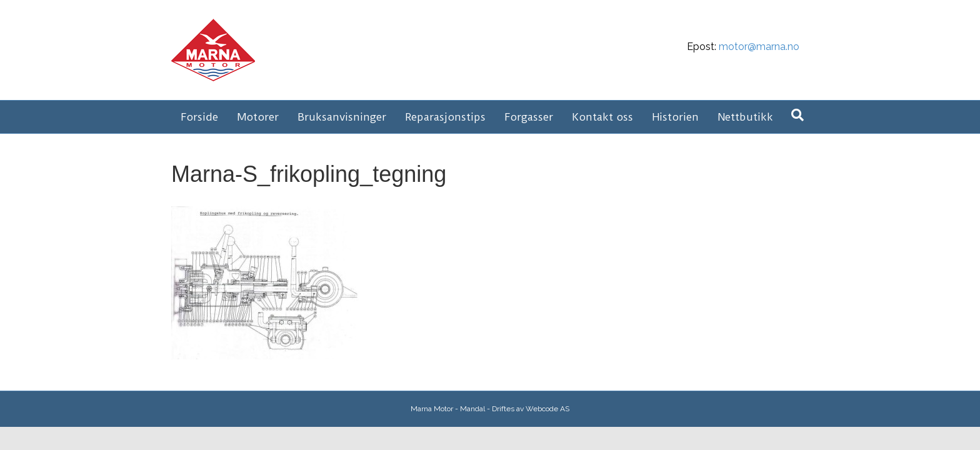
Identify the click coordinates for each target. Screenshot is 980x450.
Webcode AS (547, 409)
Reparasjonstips (445, 117)
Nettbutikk (745, 117)
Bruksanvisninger (342, 117)
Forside (199, 117)
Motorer (258, 117)
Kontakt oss (602, 117)
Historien (675, 117)
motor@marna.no (759, 47)
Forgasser (529, 117)
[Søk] (797, 115)
